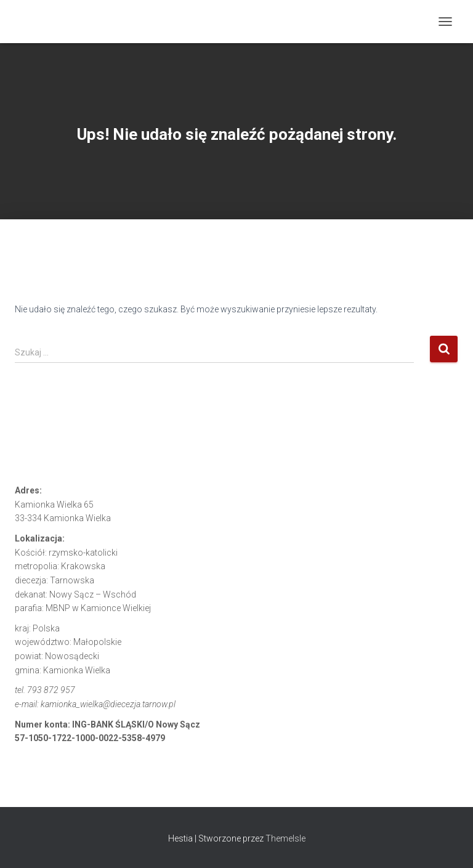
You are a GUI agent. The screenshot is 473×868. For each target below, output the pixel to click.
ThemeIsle (285, 838)
